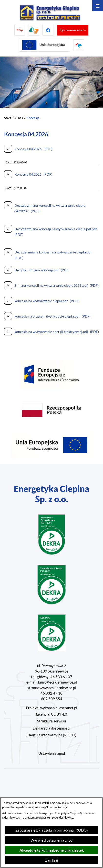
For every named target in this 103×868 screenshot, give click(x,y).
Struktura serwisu (51, 721)
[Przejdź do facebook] (48, 30)
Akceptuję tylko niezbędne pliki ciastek (52, 850)
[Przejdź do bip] (20, 30)
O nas (19, 118)
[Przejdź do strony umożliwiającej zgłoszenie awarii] (73, 30)
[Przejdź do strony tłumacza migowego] (34, 30)
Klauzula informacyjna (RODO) (51, 735)
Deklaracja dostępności (51, 728)
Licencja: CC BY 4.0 (52, 714)
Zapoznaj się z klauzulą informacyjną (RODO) (52, 830)
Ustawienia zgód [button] (52, 753)
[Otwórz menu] (98, 6)
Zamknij (52, 860)
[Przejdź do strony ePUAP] (79, 45)
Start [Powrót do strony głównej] (8, 118)
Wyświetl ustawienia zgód (51, 840)
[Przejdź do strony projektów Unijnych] (45, 45)
